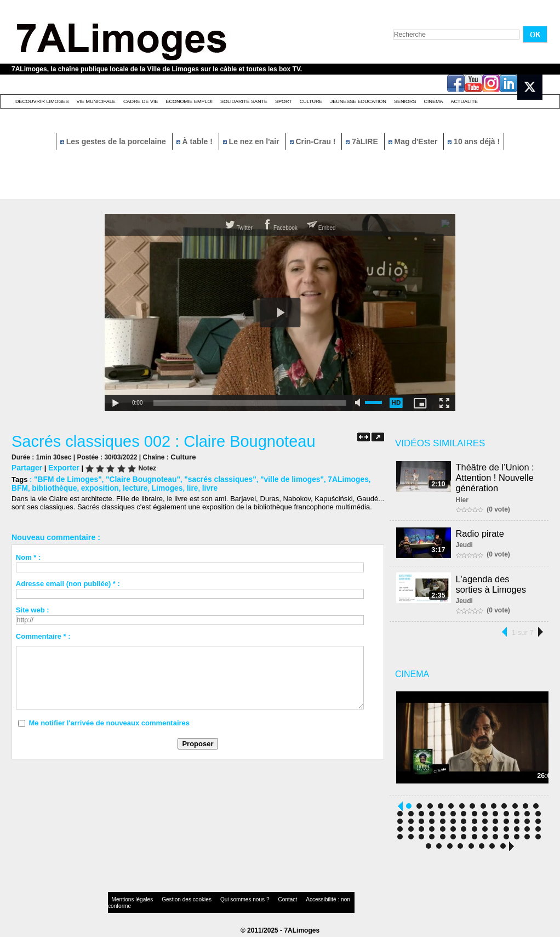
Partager (26, 467)
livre (180, 486)
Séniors (405, 101)
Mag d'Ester (414, 141)
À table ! (196, 141)
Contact (258, 901)
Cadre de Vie (141, 101)
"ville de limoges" (278, 478)
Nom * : (28, 555)
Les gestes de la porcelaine (114, 141)
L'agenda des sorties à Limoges (498, 583)
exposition (76, 486)
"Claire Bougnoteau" (137, 478)
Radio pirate (482, 532)
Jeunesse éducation (358, 101)
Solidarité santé (244, 101)
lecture (109, 486)
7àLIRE (363, 141)
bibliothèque (33, 486)
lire (163, 486)
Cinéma (434, 101)
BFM (361, 478)
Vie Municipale (96, 101)
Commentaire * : (43, 634)
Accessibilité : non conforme (301, 901)
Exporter (61, 467)
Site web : (33, 608)
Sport (284, 101)
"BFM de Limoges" (66, 478)
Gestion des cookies (174, 901)
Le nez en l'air (252, 141)
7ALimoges (330, 478)
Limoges (139, 486)
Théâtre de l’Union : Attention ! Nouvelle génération (496, 477)
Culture (311, 101)
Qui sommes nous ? (222, 901)
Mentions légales (129, 901)
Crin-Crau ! (314, 141)
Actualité (465, 101)
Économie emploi (189, 101)
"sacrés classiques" (210, 478)
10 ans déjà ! (474, 141)
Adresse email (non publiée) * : (68, 581)
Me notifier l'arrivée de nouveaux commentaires (109, 721)
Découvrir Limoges (42, 101)
